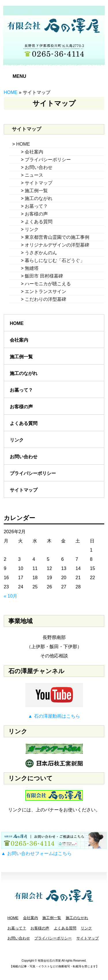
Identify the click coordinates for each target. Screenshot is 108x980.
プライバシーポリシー (48, 160)
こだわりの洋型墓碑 (46, 299)
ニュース (34, 175)
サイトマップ (39, 183)
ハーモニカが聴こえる (48, 284)
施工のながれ (39, 198)
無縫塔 (32, 268)
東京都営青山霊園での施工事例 (57, 237)
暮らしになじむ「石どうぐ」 (55, 260)
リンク (32, 229)
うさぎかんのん (41, 253)
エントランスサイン (46, 291)
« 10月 (11, 596)
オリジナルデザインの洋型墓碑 (57, 245)
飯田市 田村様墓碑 (44, 276)
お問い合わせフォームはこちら (39, 853)
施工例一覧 (36, 191)
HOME (11, 92)
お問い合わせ (39, 167)
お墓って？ (36, 206)
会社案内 (34, 152)
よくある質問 (39, 222)
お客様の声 (36, 214)
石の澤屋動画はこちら (57, 716)
